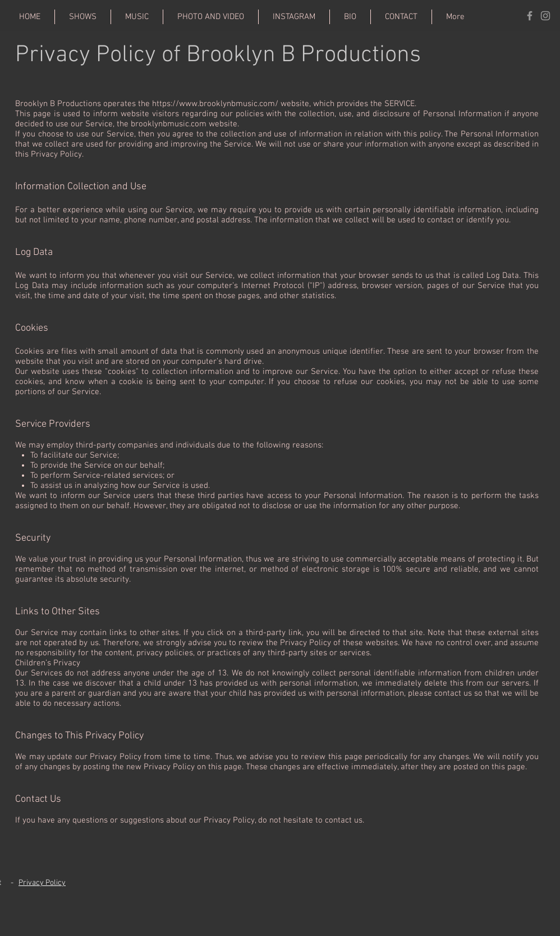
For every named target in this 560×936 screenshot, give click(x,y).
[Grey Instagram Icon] (545, 16)
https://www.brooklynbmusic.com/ (215, 104)
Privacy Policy (42, 883)
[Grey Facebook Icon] (530, 16)
